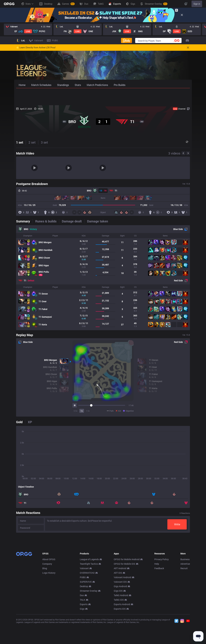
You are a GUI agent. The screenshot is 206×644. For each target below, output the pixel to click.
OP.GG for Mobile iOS (124, 611)
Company (47, 611)
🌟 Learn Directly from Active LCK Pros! (36, 48)
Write (177, 524)
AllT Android (120, 616)
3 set (44, 142)
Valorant (84, 616)
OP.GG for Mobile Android (127, 607)
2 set (32, 142)
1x (82, 411)
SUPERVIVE (86, 629)
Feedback (159, 616)
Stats (27, 4)
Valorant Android (122, 625)
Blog (45, 616)
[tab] (24, 221)
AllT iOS (118, 620)
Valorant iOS (120, 629)
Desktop (84, 634)
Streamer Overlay (89, 638)
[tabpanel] (103, 278)
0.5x (76, 411)
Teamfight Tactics (89, 611)
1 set (20, 142)
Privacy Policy (162, 607)
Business (185, 607)
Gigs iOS (118, 638)
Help (157, 611)
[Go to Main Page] (9, 4)
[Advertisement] (103, 97)
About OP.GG (49, 607)
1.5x (88, 411)
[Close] (182, 15)
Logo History (49, 620)
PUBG (83, 625)
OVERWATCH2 (87, 620)
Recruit (184, 616)
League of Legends (89, 607)
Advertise (185, 611)
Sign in (197, 4)
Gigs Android (120, 634)
